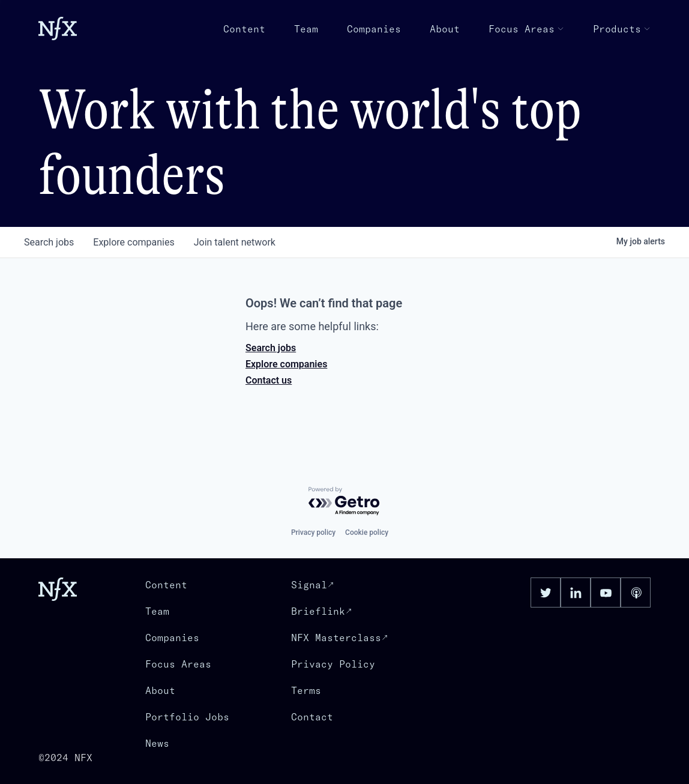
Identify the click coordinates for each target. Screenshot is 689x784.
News (157, 743)
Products (622, 29)
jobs (49, 242)
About (445, 29)
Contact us (269, 380)
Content (244, 29)
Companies (374, 29)
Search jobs (271, 348)
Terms (306, 690)
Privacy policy (313, 532)
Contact (312, 717)
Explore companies (286, 364)
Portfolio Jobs (187, 717)
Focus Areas (526, 29)
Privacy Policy (333, 664)
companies (134, 242)
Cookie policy (367, 532)
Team (306, 29)
